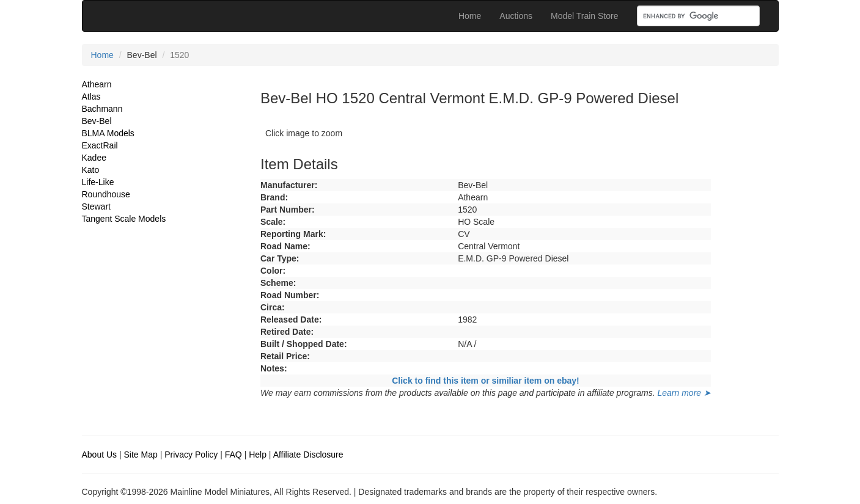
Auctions (516, 16)
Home (470, 16)
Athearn (97, 84)
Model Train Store (585, 16)
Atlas (91, 97)
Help (258, 455)
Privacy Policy (191, 455)
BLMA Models (108, 133)
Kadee (94, 158)
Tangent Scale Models (124, 219)
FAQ (233, 455)
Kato (91, 170)
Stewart (96, 206)
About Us (100, 455)
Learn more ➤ (684, 393)
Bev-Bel (97, 121)
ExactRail (100, 145)
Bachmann (102, 109)
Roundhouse (106, 194)
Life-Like (98, 182)
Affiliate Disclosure (308, 455)
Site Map (141, 455)
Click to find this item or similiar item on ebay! (486, 381)
